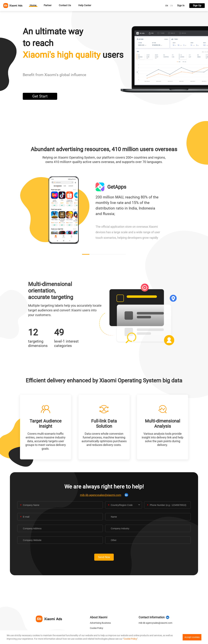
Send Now (104, 557)
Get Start (40, 96)
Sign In (181, 6)
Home (33, 5)
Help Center (85, 5)
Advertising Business (100, 623)
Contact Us (65, 5)
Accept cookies (192, 637)
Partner (48, 5)
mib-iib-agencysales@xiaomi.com (101, 495)
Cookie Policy (97, 628)
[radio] (167, 6)
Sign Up (197, 6)
